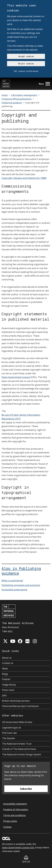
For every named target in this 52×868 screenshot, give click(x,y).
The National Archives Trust (17, 744)
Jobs (4, 695)
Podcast (6, 679)
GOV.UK (26, 859)
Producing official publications (17, 99)
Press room (8, 690)
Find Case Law (9, 733)
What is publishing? (12, 581)
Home (5, 95)
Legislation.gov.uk (12, 728)
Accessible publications (14, 590)
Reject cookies (26, 64)
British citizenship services (16, 701)
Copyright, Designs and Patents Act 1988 (24, 178)
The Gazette (8, 738)
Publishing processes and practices (21, 585)
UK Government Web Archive (17, 722)
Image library (9, 685)
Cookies (7, 827)
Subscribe (26, 789)
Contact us (8, 663)
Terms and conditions (14, 815)
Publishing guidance (12, 103)
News (5, 668)
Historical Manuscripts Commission (20, 706)
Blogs (5, 674)
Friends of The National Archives (19, 749)
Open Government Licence (16, 377)
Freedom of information (16, 809)
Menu (44, 84)
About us (7, 658)
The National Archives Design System (22, 754)
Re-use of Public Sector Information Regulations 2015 (21, 417)
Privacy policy (10, 821)
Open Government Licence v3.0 (18, 848)
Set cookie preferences (26, 71)
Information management (24, 95)
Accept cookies (26, 56)
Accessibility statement (15, 804)
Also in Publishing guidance (21, 571)
